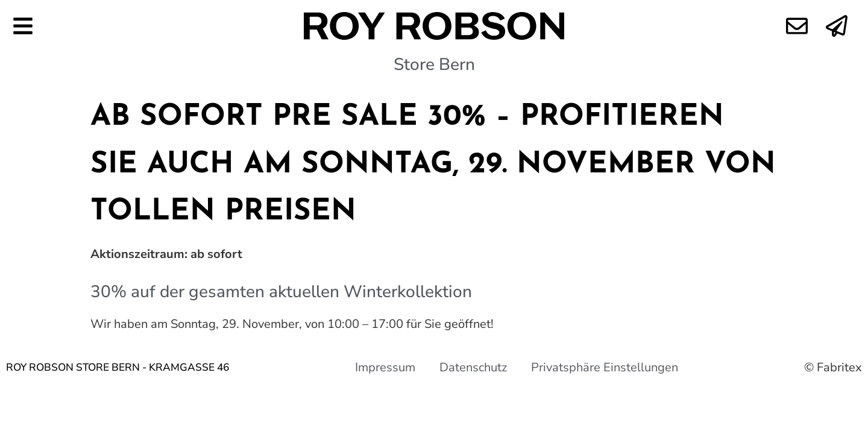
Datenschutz (473, 367)
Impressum (385, 367)
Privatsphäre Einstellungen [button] (605, 367)
